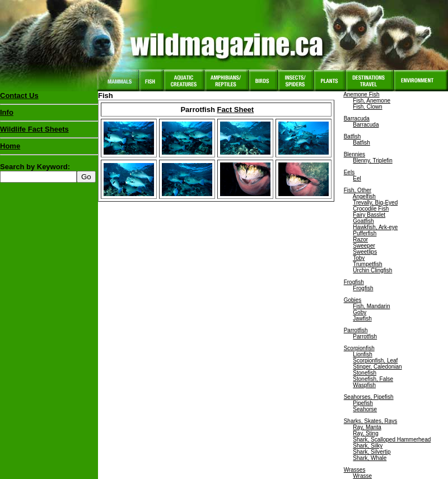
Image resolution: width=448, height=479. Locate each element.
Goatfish (363, 221)
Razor (360, 239)
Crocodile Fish (371, 209)
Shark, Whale (370, 458)
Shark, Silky (368, 446)
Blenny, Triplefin (372, 161)
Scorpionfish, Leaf (375, 361)
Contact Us (19, 96)
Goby (360, 312)
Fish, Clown (367, 107)
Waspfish (364, 385)
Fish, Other (358, 190)
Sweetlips (365, 252)
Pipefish (363, 403)
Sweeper (364, 246)
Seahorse (365, 409)
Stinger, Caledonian (377, 367)
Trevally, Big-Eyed (375, 203)
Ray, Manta (367, 427)
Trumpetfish (367, 264)
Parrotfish (356, 330)
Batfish (353, 136)
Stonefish (365, 373)
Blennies (354, 154)
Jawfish (362, 318)
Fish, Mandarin (371, 306)
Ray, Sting (365, 433)
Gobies (353, 300)
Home (10, 146)
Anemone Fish (361, 94)
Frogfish (354, 282)
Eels (349, 172)
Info (7, 112)
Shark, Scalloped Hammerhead (392, 440)
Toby (359, 258)
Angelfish (364, 196)
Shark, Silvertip (372, 452)
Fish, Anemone (372, 101)
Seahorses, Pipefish (369, 397)
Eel (357, 178)
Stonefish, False (373, 379)
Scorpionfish (359, 348)
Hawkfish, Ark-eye (375, 227)
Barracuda (357, 118)
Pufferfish (365, 233)
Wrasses (355, 470)
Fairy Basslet (369, 215)
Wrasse (362, 476)
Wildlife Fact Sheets (49, 132)
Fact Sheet (235, 110)
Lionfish (362, 354)
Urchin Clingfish (372, 270)
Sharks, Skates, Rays (371, 421)
